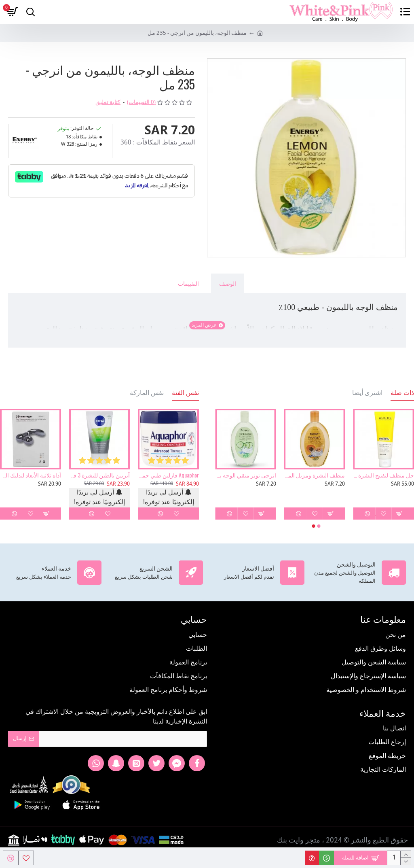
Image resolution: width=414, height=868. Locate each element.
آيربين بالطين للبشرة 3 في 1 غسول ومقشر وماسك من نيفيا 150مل (100, 475)
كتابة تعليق (108, 103)
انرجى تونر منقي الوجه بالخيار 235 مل (246, 475)
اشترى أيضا (367, 393)
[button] (319, 526)
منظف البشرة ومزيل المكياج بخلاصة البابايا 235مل (315, 475)
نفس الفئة (185, 393)
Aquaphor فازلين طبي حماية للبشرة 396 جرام (168, 475)
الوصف (228, 283)
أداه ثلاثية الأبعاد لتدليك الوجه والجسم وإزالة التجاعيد (31, 475)
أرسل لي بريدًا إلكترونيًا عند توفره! (169, 498)
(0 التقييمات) (141, 103)
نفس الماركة (147, 393)
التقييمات (188, 283)
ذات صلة (402, 393)
